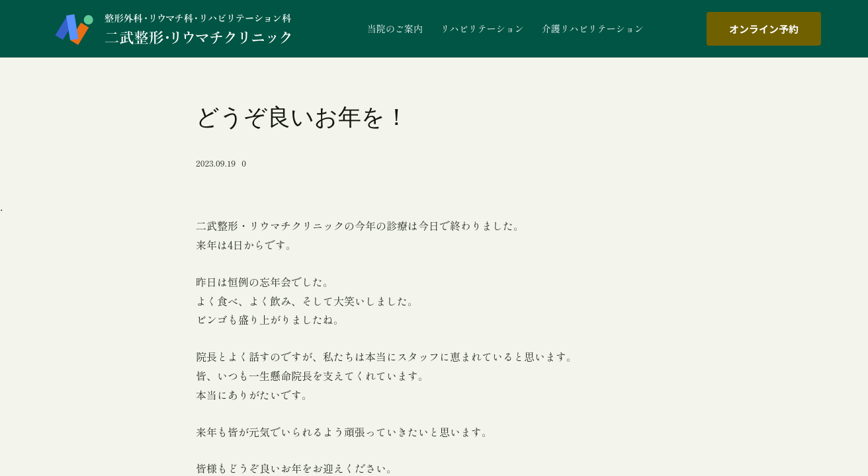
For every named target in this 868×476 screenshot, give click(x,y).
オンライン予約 (764, 29)
